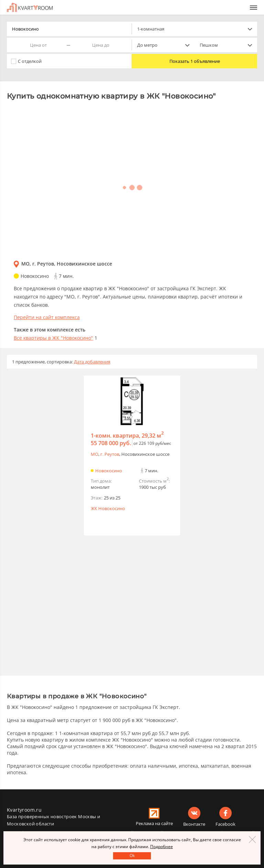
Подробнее (162, 847)
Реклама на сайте (154, 823)
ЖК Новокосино (108, 508)
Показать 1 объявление (195, 61)
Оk (132, 855)
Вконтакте (194, 824)
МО (95, 454)
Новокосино (109, 471)
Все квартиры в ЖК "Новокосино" (53, 338)
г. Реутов (110, 454)
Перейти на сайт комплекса (47, 317)
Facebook (225, 824)
